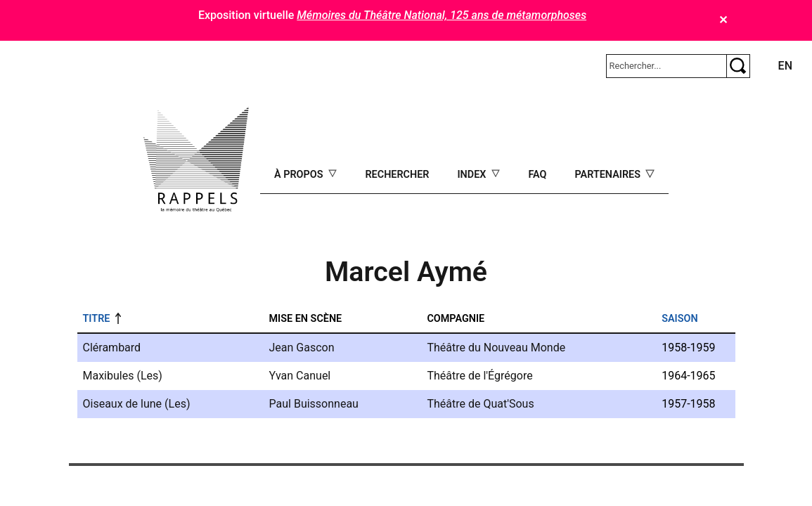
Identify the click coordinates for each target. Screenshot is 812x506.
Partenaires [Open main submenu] (608, 175)
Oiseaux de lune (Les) (137, 404)
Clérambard (112, 348)
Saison (679, 319)
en (785, 66)
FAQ (537, 175)
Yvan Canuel (300, 376)
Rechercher (397, 175)
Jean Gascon (302, 348)
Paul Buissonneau (314, 404)
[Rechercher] (666, 66)
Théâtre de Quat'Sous (480, 404)
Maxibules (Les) (123, 376)
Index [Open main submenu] (473, 175)
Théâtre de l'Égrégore (479, 376)
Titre (97, 319)
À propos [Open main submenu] (300, 175)
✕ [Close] (723, 20)
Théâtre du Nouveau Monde (496, 348)
